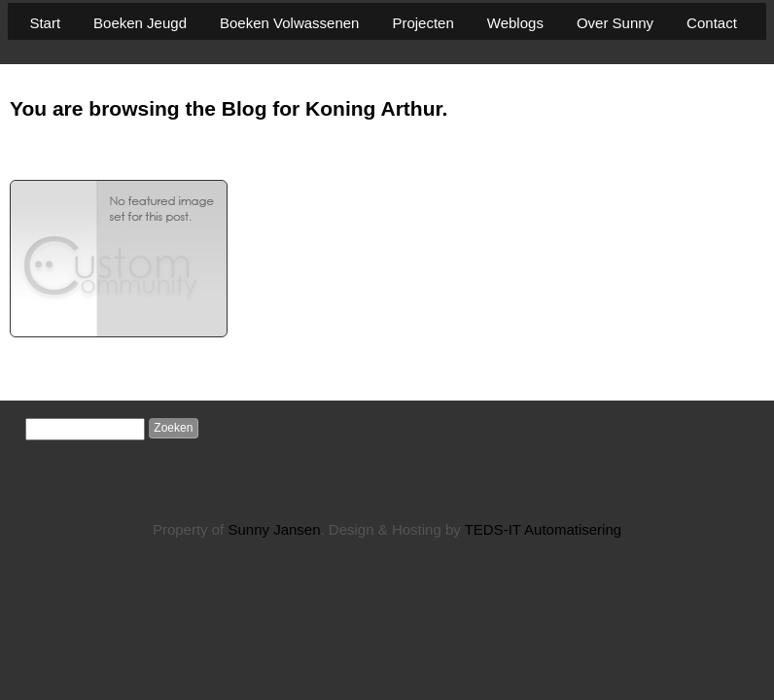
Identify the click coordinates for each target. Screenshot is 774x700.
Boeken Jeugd (140, 23)
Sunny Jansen (274, 529)
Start (45, 23)
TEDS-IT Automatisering (543, 529)
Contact (712, 23)
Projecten (422, 23)
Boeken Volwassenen (289, 23)
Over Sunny (615, 23)
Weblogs (515, 23)
